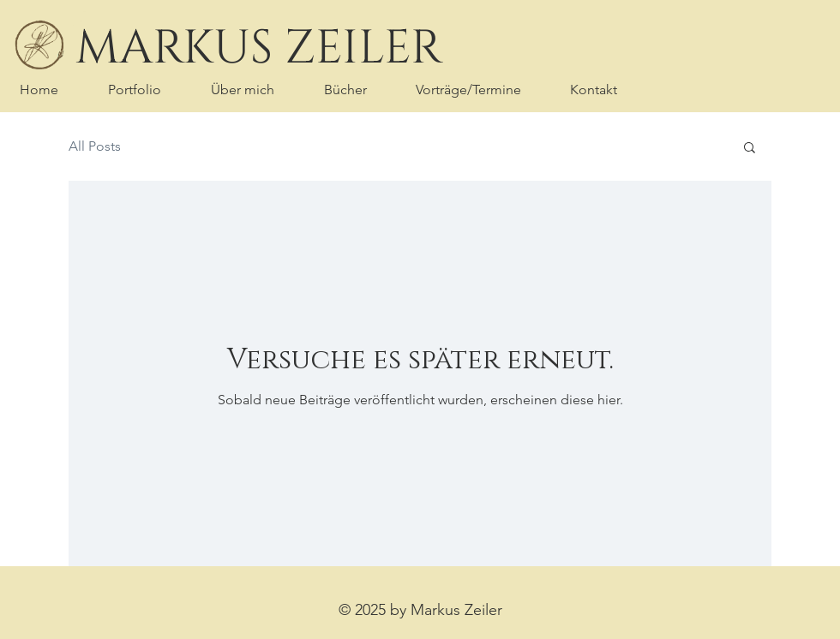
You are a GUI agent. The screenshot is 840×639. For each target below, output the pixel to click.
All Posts (95, 146)
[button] (750, 149)
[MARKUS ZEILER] (259, 48)
